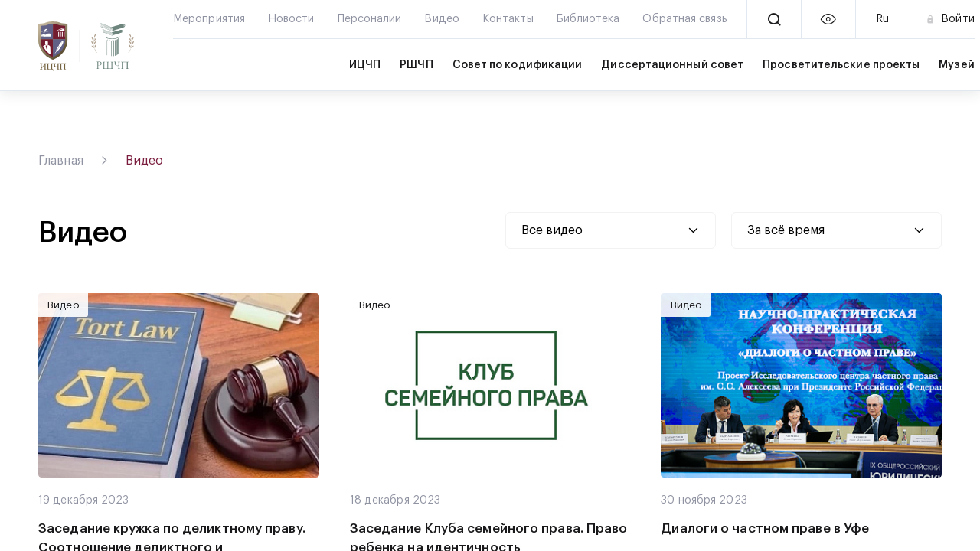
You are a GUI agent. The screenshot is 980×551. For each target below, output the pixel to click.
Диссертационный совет (672, 65)
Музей (956, 65)
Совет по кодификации (518, 65)
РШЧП (416, 65)
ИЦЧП (365, 65)
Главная (61, 161)
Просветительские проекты (841, 65)
